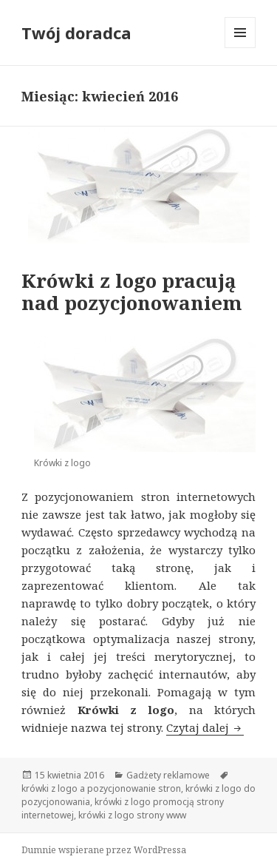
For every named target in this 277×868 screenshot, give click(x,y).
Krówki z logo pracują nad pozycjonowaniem (132, 292)
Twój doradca (76, 33)
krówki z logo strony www (132, 815)
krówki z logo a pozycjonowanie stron (101, 788)
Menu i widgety (240, 48)
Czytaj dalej (205, 727)
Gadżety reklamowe (168, 775)
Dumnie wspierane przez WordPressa (104, 850)
